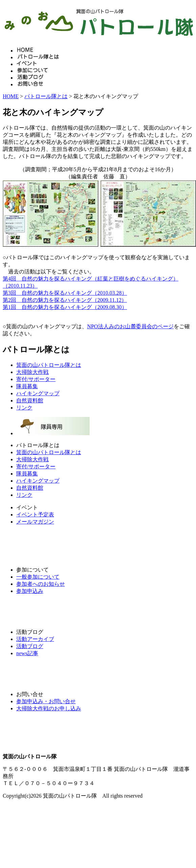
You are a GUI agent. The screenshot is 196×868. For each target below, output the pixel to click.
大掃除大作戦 (32, 372)
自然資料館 (30, 400)
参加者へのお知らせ (41, 584)
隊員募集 (27, 386)
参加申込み (30, 591)
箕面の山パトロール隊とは (49, 365)
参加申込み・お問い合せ (46, 701)
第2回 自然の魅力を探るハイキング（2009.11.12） (65, 300)
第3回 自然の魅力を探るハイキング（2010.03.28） (65, 293)
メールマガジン (35, 522)
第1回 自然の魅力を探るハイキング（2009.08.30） (65, 307)
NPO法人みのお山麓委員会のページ (130, 326)
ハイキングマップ (38, 393)
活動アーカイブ (35, 639)
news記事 (27, 653)
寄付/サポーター (36, 379)
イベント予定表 (35, 515)
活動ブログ (30, 646)
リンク (24, 408)
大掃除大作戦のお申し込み (49, 708)
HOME (11, 96)
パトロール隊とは (46, 96)
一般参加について (38, 577)
